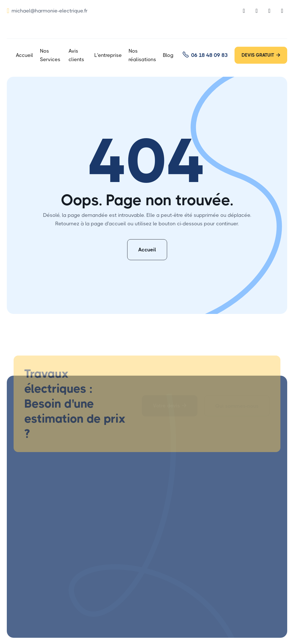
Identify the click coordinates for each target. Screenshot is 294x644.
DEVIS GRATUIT (261, 55)
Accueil (25, 55)
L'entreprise (108, 55)
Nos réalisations (142, 55)
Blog (168, 55)
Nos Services (50, 55)
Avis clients (76, 55)
